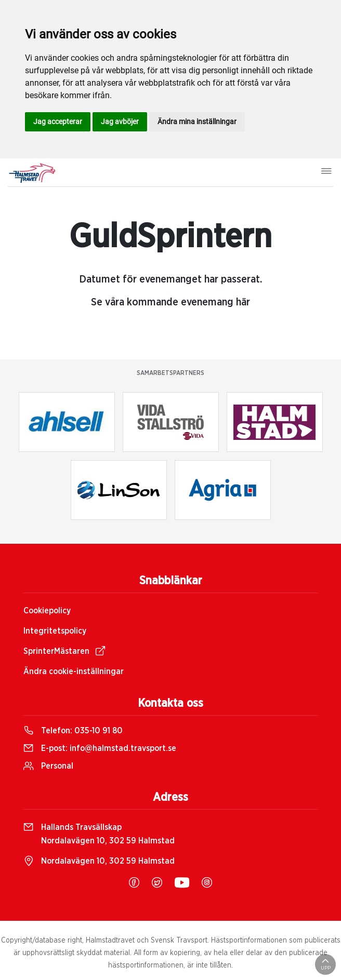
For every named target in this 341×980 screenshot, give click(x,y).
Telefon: (73, 731)
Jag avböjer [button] (120, 122)
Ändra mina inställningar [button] (197, 122)
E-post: (100, 748)
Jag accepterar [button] (58, 122)
